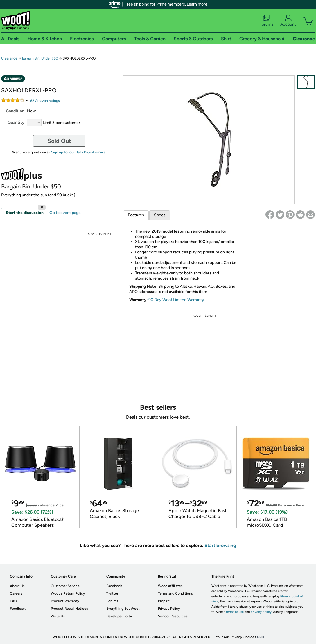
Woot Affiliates (170, 586)
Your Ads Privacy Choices (236, 637)
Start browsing (220, 545)
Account (288, 21)
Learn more (197, 4)
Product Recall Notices (69, 609)
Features (136, 215)
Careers (16, 593)
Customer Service (65, 586)
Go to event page (65, 213)
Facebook (114, 586)
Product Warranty (65, 601)
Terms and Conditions (175, 593)
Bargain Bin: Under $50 (40, 58)
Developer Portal (120, 616)
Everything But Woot (123, 609)
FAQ (13, 601)
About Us (17, 586)
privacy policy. (261, 612)
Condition (15, 111)
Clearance (9, 58)
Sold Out (59, 141)
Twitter (112, 593)
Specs (160, 215)
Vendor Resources (173, 616)
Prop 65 (164, 601)
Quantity (16, 122)
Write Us (58, 616)
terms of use (235, 612)
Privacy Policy (169, 609)
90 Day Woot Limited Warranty (176, 300)
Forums (266, 21)
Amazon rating (45, 101)
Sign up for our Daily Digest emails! (79, 152)
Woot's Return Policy (68, 593)
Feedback (18, 609)
